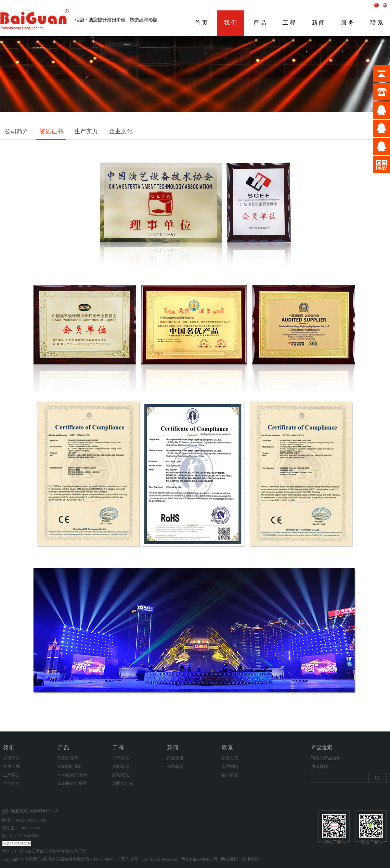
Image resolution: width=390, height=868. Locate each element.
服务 (348, 23)
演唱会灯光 (123, 783)
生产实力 (86, 131)
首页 (202, 23)
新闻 (319, 23)
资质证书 (51, 131)
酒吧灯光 (121, 766)
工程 (290, 23)
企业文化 (121, 131)
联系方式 (230, 758)
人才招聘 (230, 766)
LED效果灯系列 (72, 775)
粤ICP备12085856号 (200, 859)
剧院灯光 (121, 775)
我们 (231, 23)
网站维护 (229, 859)
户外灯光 (121, 758)
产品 (260, 23)
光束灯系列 (68, 758)
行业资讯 (175, 758)
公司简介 (17, 131)
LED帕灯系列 (70, 766)
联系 (228, 748)
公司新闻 (175, 766)
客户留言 (230, 775)
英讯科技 (251, 859)
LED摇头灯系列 (72, 783)
